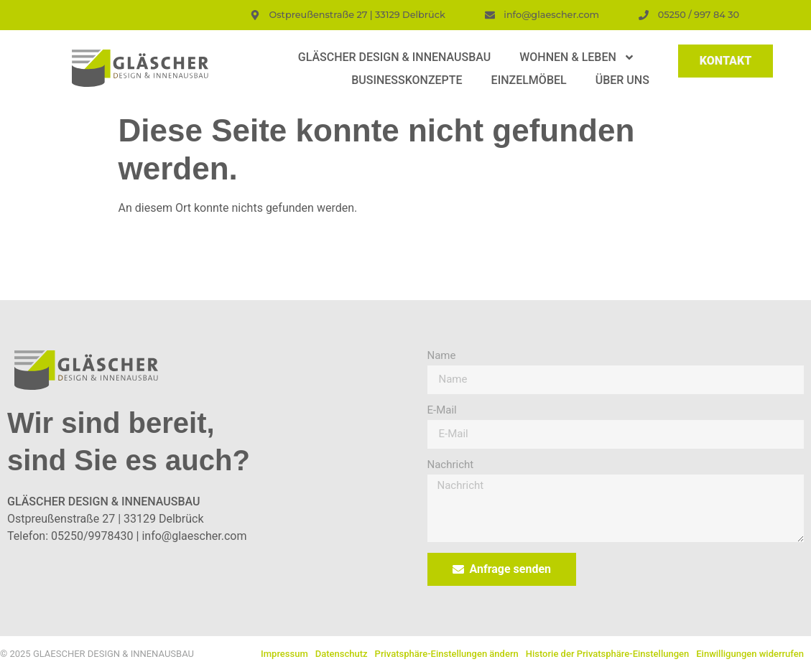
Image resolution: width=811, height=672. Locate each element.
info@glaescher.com (194, 536)
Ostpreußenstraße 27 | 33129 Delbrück (106, 519)
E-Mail (442, 411)
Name (442, 356)
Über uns (622, 80)
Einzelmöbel (529, 80)
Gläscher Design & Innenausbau (394, 57)
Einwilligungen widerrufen (750, 654)
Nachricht (451, 465)
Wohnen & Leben (577, 57)
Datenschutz (342, 654)
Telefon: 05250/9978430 (70, 536)
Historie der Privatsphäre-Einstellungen (608, 654)
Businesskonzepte (407, 80)
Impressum (284, 654)
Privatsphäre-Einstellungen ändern (447, 654)
